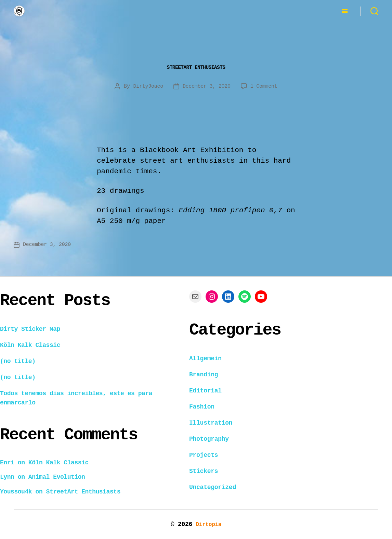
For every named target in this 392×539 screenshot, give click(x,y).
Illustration (211, 423)
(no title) (18, 361)
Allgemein (205, 358)
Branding (204, 374)
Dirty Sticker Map (30, 329)
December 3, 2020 (207, 86)
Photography (209, 439)
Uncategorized (213, 487)
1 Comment (266, 86)
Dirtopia (209, 524)
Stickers (204, 471)
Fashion (202, 406)
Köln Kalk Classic (30, 345)
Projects (204, 455)
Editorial (205, 390)
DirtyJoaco (146, 86)
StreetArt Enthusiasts (196, 66)
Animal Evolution (57, 477)
